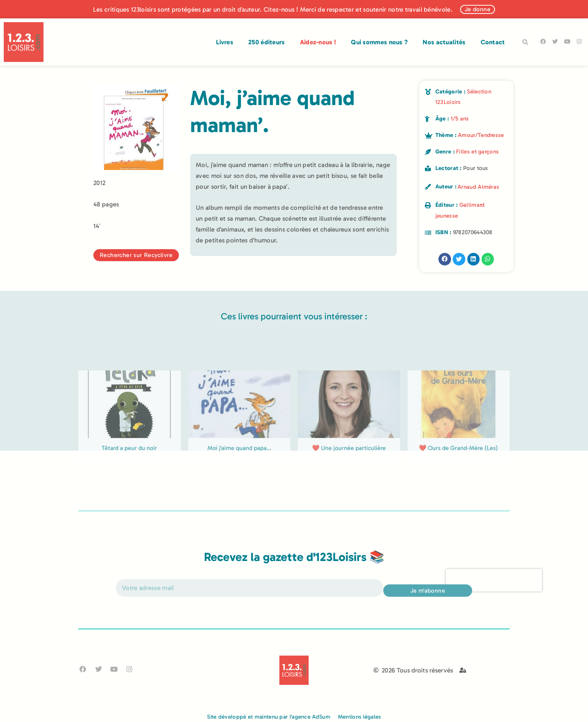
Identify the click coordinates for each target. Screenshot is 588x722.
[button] (525, 42)
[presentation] (494, 586)
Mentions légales (359, 717)
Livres (225, 42)
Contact (493, 42)
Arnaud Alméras (478, 187)
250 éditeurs (267, 42)
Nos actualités (444, 42)
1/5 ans (460, 119)
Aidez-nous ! (318, 42)
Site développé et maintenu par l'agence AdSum (269, 717)
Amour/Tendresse (481, 135)
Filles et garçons (477, 152)
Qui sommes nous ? (379, 42)
